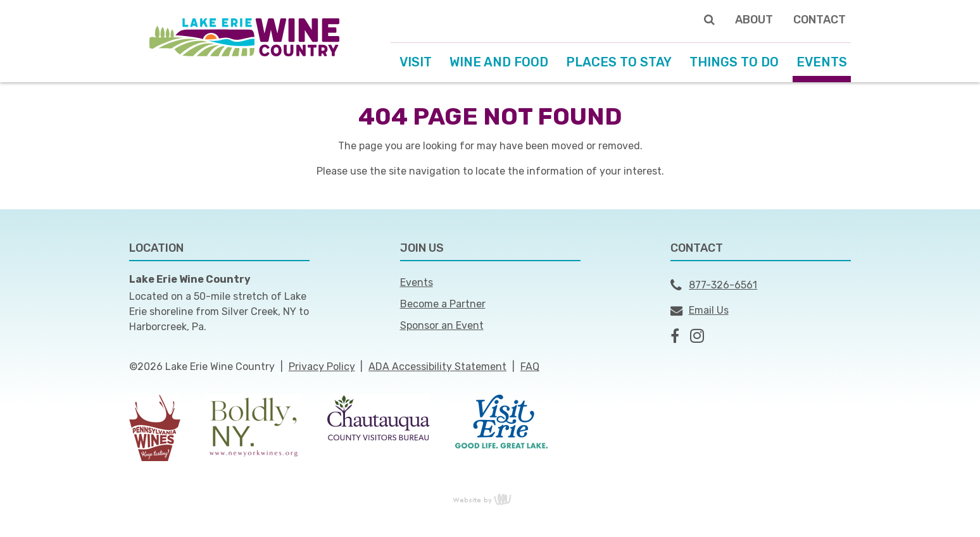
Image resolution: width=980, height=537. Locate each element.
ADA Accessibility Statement (437, 367)
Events (417, 282)
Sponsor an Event (442, 325)
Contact (820, 20)
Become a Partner (443, 304)
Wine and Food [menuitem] (499, 62)
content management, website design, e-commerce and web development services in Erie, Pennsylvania (490, 499)
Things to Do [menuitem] (734, 62)
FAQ (530, 367)
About (754, 20)
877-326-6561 (714, 285)
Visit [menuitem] (416, 62)
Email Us (700, 311)
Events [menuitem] (822, 62)
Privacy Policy (322, 367)
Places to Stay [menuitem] (619, 62)
